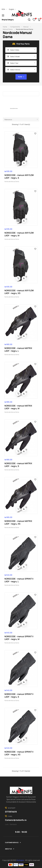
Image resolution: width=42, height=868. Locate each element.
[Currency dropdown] (4, 9)
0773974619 (11, 812)
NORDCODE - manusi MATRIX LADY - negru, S (18, 465)
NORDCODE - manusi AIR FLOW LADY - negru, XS (19, 292)
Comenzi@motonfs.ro (16, 820)
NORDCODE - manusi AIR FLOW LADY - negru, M (19, 234)
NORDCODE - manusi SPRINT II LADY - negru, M (19, 638)
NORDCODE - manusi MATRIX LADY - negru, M (18, 407)
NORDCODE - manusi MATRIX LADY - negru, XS (18, 522)
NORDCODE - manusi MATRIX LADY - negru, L (18, 349)
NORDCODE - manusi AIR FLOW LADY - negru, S (19, 176)
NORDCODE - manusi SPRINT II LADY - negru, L (19, 580)
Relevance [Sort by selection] (22, 119)
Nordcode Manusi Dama (12, 181)
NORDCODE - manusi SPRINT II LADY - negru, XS (19, 753)
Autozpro (21, 860)
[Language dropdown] (12, 9)
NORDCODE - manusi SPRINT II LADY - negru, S (19, 695)
